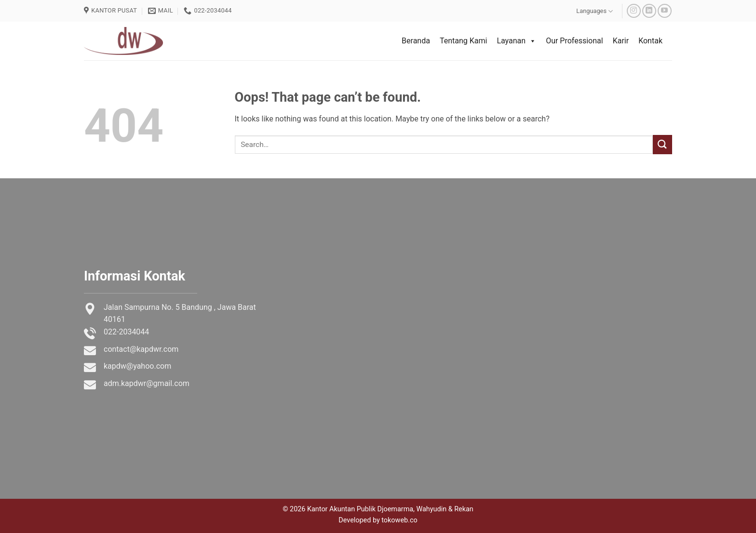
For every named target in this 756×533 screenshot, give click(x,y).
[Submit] (662, 144)
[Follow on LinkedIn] (649, 11)
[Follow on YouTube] (665, 11)
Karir (621, 41)
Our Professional (574, 41)
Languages (594, 11)
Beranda (416, 41)
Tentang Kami (463, 41)
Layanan (516, 41)
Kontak (650, 41)
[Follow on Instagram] (634, 11)
